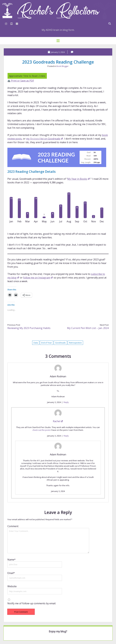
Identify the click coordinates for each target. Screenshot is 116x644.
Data (36, 343)
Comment (13, 526)
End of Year (47, 343)
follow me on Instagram (38, 278)
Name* (11, 560)
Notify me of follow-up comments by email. (32, 603)
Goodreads (60, 343)
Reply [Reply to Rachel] (66, 436)
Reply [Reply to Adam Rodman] (66, 402)
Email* (11, 573)
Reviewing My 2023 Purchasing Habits (29, 328)
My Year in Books (79, 179)
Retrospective (75, 343)
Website (12, 586)
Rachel (58, 421)
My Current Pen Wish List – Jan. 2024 (88, 328)
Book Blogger (63, 66)
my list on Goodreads (45, 139)
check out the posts (41, 430)
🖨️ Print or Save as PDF (21, 81)
